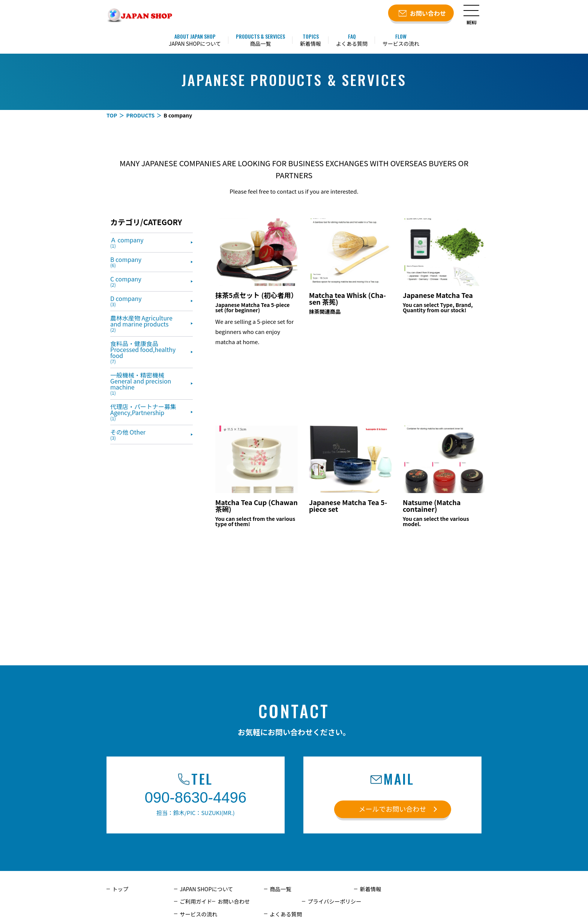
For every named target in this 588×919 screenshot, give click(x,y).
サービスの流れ (378, 901)
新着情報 (370, 889)
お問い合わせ (195, 901)
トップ (120, 889)
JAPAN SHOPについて (206, 889)
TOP (112, 115)
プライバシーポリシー (296, 901)
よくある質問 (465, 901)
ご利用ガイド (465, 889)
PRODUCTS (140, 115)
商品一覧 (280, 889)
